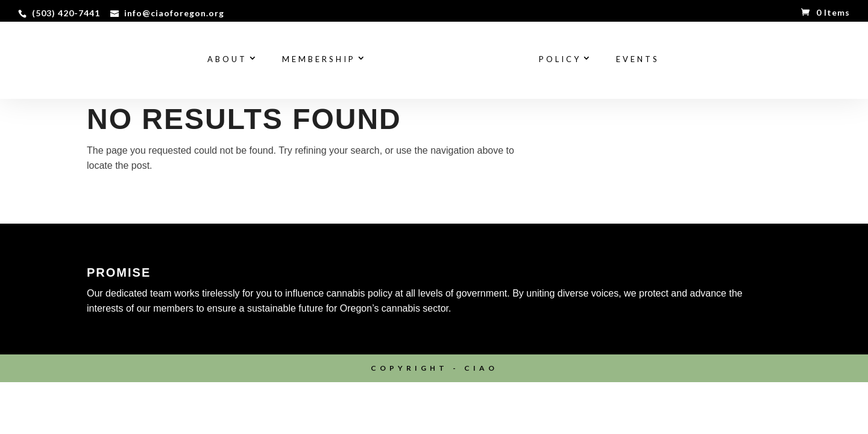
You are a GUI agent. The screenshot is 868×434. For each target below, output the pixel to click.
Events (638, 59)
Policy (560, 59)
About (227, 59)
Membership (319, 59)
